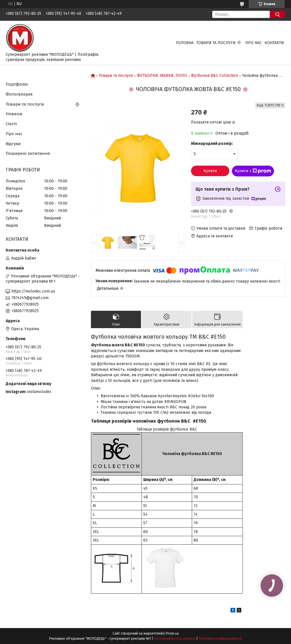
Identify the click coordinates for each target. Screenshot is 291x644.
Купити (210, 171)
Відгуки (13, 144)
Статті (11, 124)
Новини (14, 114)
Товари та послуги (216, 43)
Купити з (253, 171)
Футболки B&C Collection (214, 76)
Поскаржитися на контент (175, 639)
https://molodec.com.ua (33, 291)
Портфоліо (17, 84)
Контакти (274, 43)
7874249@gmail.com (30, 298)
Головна (185, 43)
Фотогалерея (19, 94)
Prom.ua (172, 633)
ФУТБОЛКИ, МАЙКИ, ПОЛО (162, 76)
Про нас (253, 43)
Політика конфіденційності (220, 639)
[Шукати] (278, 14)
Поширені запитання (28, 153)
